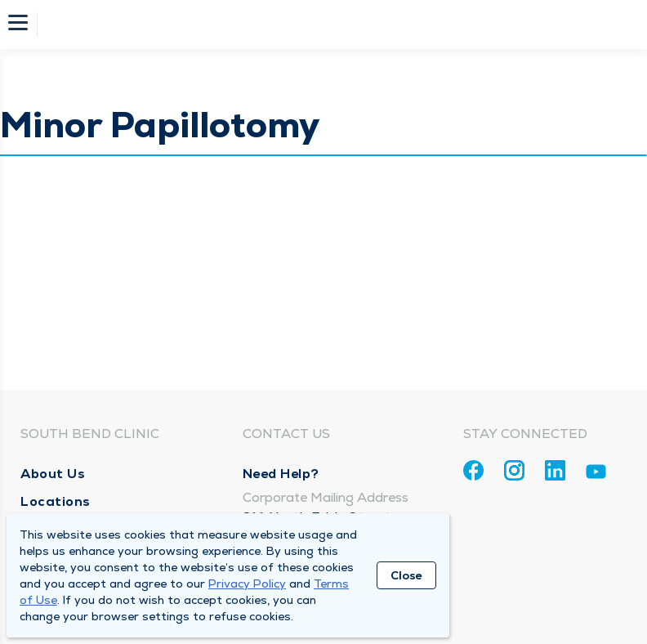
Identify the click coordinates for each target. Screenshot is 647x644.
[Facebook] (473, 470)
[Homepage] (334, 25)
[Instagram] (514, 470)
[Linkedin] (555, 470)
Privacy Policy (247, 584)
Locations (56, 501)
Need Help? (281, 474)
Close (406, 575)
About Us (53, 474)
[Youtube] (596, 474)
